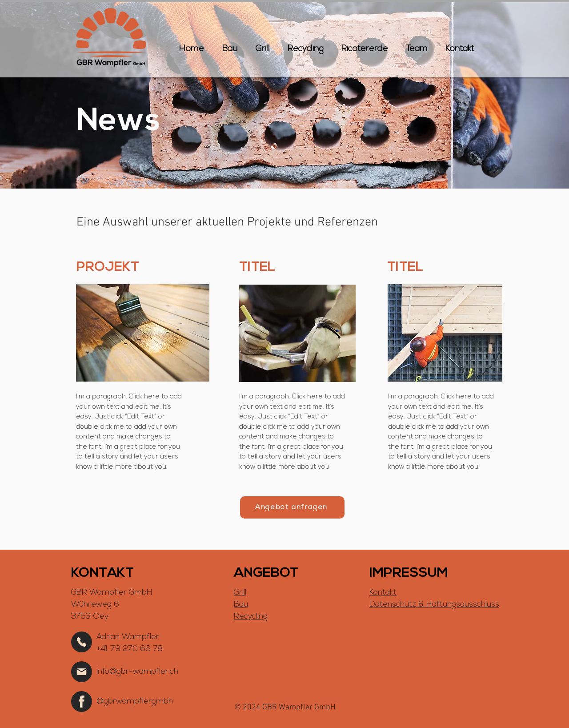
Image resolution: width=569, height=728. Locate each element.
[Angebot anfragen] (292, 507)
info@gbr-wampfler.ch (137, 672)
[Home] (82, 642)
